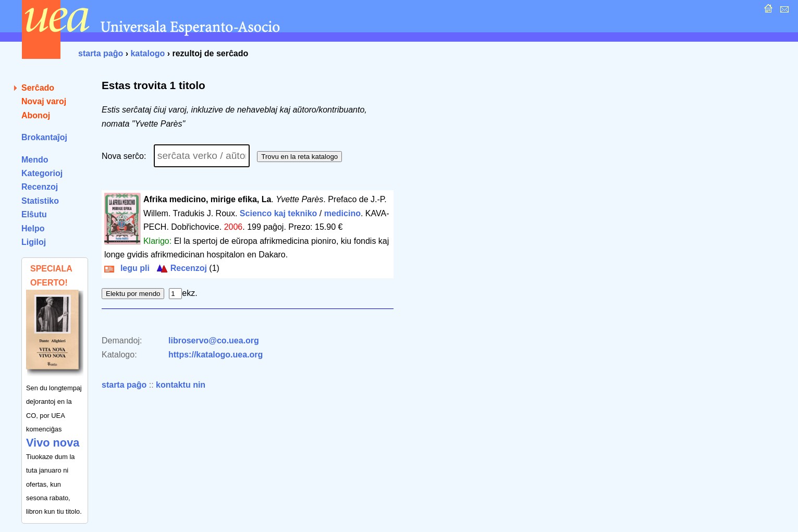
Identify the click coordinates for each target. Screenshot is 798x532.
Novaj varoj (44, 101)
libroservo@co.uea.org (214, 341)
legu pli (127, 268)
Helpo (33, 228)
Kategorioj (42, 173)
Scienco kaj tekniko (279, 213)
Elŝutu (34, 214)
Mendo (35, 160)
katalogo (148, 53)
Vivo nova (53, 443)
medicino (342, 213)
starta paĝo (101, 53)
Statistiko (40, 201)
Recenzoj (40, 187)
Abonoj (36, 115)
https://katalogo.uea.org (216, 355)
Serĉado (38, 88)
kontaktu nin (181, 385)
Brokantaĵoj (44, 137)
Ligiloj (34, 242)
